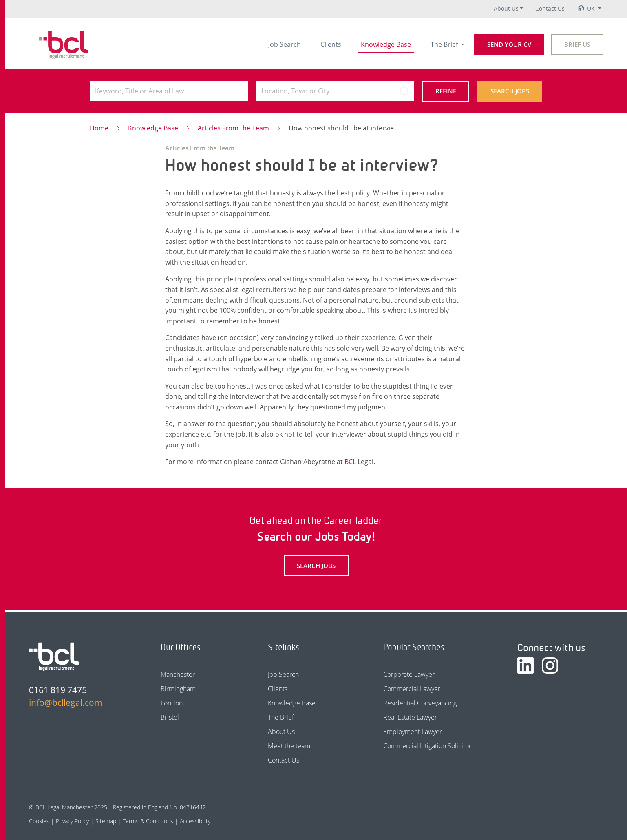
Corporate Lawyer (409, 674)
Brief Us (577, 44)
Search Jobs (510, 91)
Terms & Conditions (148, 821)
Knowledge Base (386, 44)
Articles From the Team (233, 128)
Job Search (285, 44)
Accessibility (195, 821)
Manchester (178, 674)
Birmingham (178, 689)
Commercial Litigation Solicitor (427, 746)
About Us (506, 8)
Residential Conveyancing (420, 703)
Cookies (39, 821)
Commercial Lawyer (412, 689)
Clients (331, 44)
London (172, 703)
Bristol (170, 717)
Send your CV (509, 44)
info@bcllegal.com (66, 703)
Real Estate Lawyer (410, 717)
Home (99, 128)
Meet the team (289, 746)
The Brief (445, 44)
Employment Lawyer (413, 732)
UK (592, 8)
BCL (350, 462)
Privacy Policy (72, 821)
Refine (446, 91)
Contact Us (550, 8)
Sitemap (106, 821)
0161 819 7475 (58, 690)
